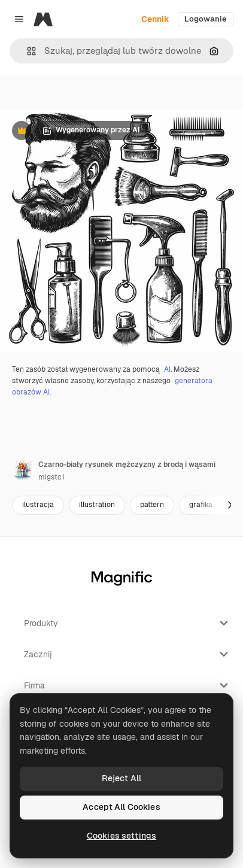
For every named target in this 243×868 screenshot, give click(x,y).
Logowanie (206, 19)
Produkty (127, 623)
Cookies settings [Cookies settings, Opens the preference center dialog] (121, 836)
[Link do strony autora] (23, 469)
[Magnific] (43, 19)
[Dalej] (230, 505)
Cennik (155, 19)
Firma (127, 685)
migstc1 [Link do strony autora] (51, 477)
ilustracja (38, 505)
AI (167, 369)
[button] (27, 51)
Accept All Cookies (121, 807)
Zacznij (127, 654)
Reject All (121, 778)
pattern (152, 505)
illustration (97, 505)
